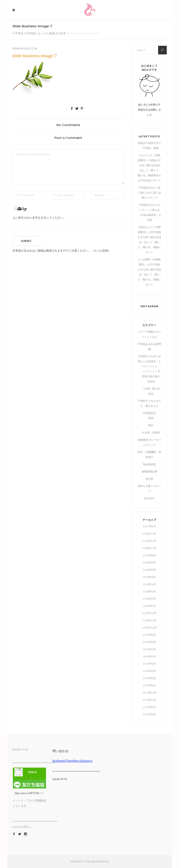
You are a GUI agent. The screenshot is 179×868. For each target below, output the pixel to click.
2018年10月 (149, 628)
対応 (151, 425)
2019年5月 (149, 577)
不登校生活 (149, 413)
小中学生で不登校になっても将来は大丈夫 (39, 33)
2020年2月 (149, 526)
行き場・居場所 (151, 433)
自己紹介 (149, 498)
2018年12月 (149, 613)
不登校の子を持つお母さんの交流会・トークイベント (149, 361)
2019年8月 (149, 563)
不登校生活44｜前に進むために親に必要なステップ (149, 193)
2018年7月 (149, 649)
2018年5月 (149, 664)
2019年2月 (149, 599)
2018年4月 (149, 671)
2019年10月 (149, 548)
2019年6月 (149, 570)
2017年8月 (149, 714)
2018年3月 (149, 678)
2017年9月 (149, 707)
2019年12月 (149, 534)
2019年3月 (149, 591)
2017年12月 (149, 693)
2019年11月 (149, 541)
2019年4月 (149, 584)
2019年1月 (149, 606)
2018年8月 (149, 642)
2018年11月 (149, 620)
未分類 (149, 479)
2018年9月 (149, 635)
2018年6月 (149, 656)
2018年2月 (149, 685)
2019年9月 (149, 555)
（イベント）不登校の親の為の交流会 (151, 376)
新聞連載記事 (149, 472)
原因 (151, 418)
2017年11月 (149, 700)
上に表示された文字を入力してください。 (39, 218)
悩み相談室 (149, 464)
